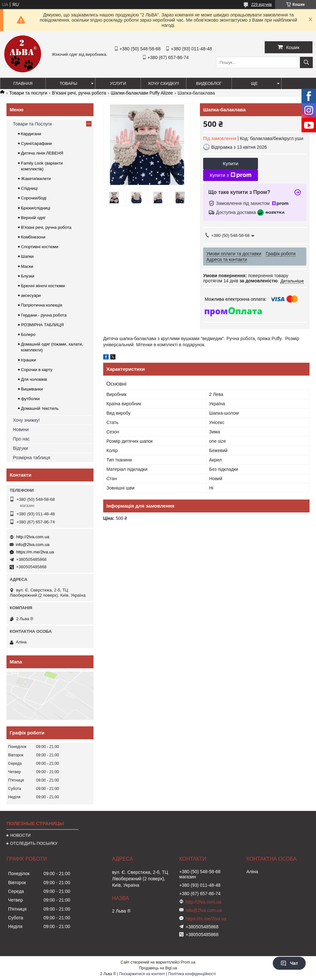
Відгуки (20, 448)
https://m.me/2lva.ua (35, 552)
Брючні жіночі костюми (43, 286)
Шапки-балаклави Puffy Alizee (142, 93)
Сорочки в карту (37, 370)
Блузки (28, 276)
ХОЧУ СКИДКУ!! (164, 83)
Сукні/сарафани (36, 143)
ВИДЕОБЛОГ (209, 83)
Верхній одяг (33, 218)
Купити (231, 163)
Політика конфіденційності (192, 974)
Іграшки (28, 360)
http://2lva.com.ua (33, 537)
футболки (30, 399)
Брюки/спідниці (36, 208)
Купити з (230, 175)
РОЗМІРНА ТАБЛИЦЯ (42, 325)
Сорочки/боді (34, 198)
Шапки (27, 256)
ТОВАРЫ (69, 83)
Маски (27, 266)
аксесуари (31, 295)
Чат (289, 963)
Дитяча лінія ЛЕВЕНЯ (42, 153)
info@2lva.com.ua (33, 545)
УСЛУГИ (118, 83)
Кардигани (31, 134)
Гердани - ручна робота (44, 315)
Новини (21, 429)
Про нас (21, 439)
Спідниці (29, 188)
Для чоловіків (34, 379)
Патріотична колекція (42, 305)
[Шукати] (306, 62)
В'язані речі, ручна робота (79, 93)
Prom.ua (188, 962)
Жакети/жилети (36, 179)
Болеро (28, 334)
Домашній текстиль (40, 408)
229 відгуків (262, 5)
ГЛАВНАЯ (23, 83)
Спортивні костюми (40, 247)
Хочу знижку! (26, 420)
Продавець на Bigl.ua (158, 968)
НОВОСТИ (20, 835)
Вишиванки (32, 389)
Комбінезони (33, 237)
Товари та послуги (28, 93)
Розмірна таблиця (32, 458)
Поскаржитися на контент (142, 974)
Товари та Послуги (32, 124)
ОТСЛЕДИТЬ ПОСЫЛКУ (34, 843)
